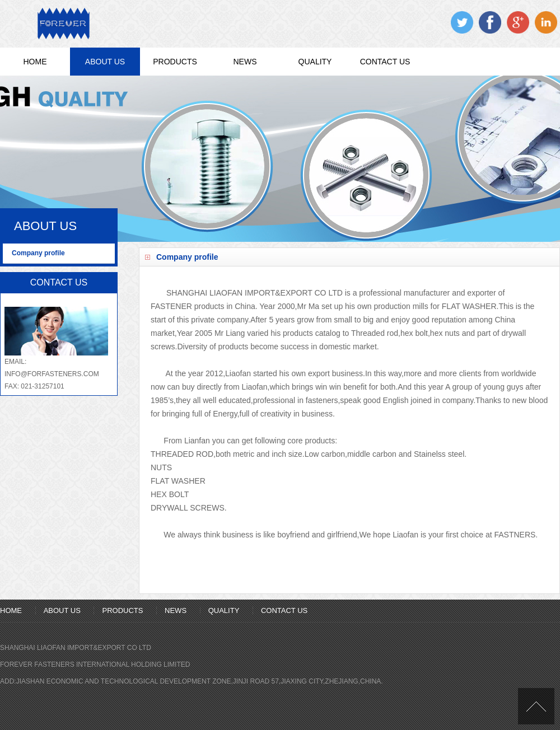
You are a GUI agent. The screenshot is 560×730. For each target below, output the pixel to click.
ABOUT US (105, 62)
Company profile (38, 253)
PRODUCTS (175, 62)
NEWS (245, 62)
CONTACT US (385, 62)
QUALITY (315, 62)
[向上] (536, 706)
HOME (35, 62)
